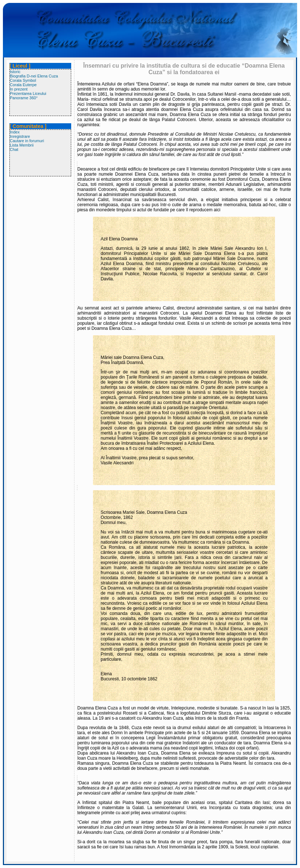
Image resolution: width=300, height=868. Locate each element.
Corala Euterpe (23, 85)
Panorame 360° (24, 98)
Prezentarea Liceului (28, 93)
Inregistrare (20, 136)
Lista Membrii (22, 145)
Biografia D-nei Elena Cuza (34, 76)
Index (15, 132)
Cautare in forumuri (27, 141)
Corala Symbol (23, 80)
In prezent (19, 89)
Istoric (15, 72)
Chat (14, 149)
